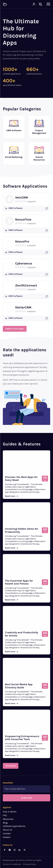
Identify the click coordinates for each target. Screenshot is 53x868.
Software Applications (14, 826)
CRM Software (15, 208)
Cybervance (24, 263)
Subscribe (27, 798)
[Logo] (5, 4)
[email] (26, 789)
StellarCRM (23, 307)
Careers (7, 837)
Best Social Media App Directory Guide (19, 686)
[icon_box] (14, 126)
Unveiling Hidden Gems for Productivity (22, 530)
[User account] (34, 4)
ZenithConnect (26, 285)
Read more (12, 496)
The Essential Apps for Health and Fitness (19, 582)
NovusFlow (23, 220)
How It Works (10, 812)
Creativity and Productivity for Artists (21, 634)
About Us (7, 830)
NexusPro (22, 241)
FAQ (5, 815)
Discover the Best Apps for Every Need (21, 479)
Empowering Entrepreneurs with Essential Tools (22, 738)
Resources (8, 819)
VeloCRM (21, 198)
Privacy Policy (30, 864)
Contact (7, 833)
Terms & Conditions (12, 864)
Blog (5, 823)
